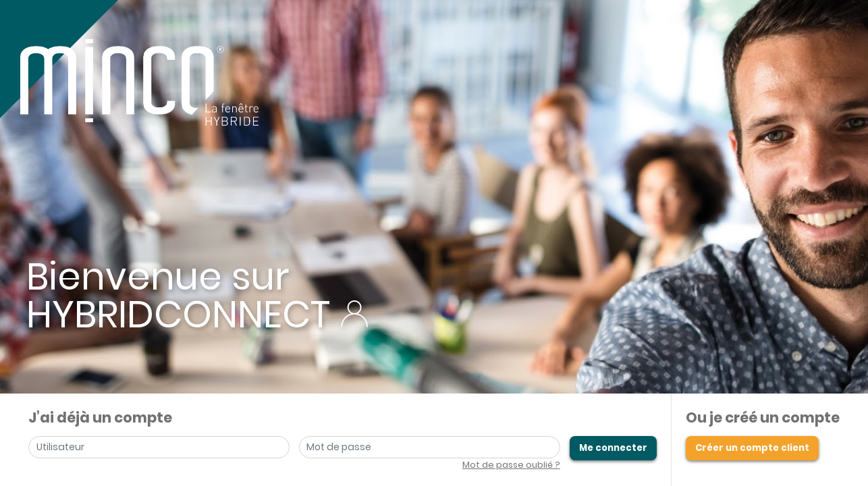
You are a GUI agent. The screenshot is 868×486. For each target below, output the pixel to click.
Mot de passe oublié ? (511, 465)
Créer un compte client (752, 448)
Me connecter (613, 448)
